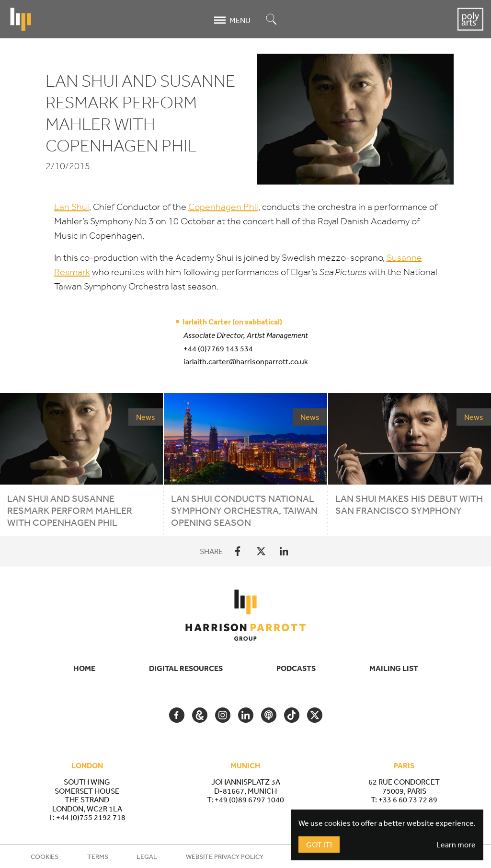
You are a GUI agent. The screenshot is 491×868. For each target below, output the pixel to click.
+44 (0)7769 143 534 (218, 348)
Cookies (45, 856)
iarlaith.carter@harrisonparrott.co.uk (246, 361)
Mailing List (394, 668)
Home (84, 668)
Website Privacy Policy (225, 856)
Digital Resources (186, 668)
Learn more (456, 845)
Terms (98, 856)
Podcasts (296, 668)
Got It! (319, 845)
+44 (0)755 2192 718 (91, 817)
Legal (147, 856)
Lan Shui (72, 207)
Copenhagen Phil (223, 207)
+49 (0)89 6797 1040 (249, 799)
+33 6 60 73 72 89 (408, 799)
